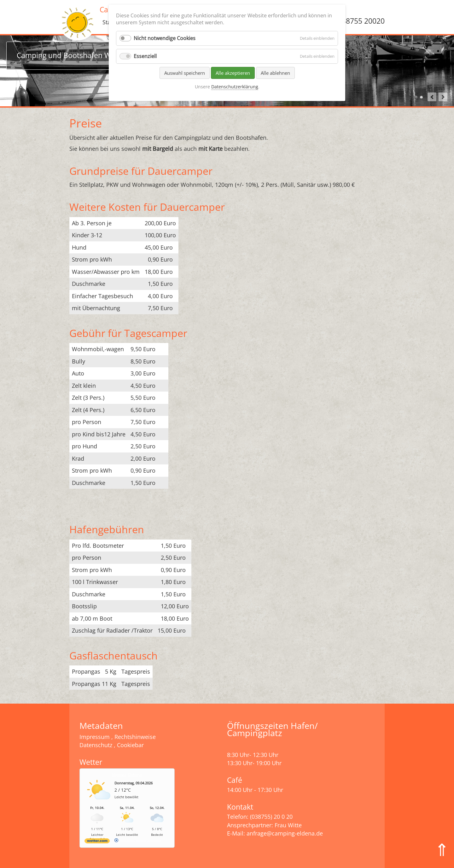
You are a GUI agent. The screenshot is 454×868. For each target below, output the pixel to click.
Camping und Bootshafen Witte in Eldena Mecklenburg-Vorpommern (416, 97)
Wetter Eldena (127, 775)
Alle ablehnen (275, 73)
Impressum (95, 737)
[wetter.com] (97, 842)
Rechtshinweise (135, 737)
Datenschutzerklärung (235, 87)
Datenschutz (96, 745)
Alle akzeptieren (233, 73)
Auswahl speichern (185, 73)
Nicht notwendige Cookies (165, 38)
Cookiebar (130, 745)
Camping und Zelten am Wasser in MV (421, 97)
